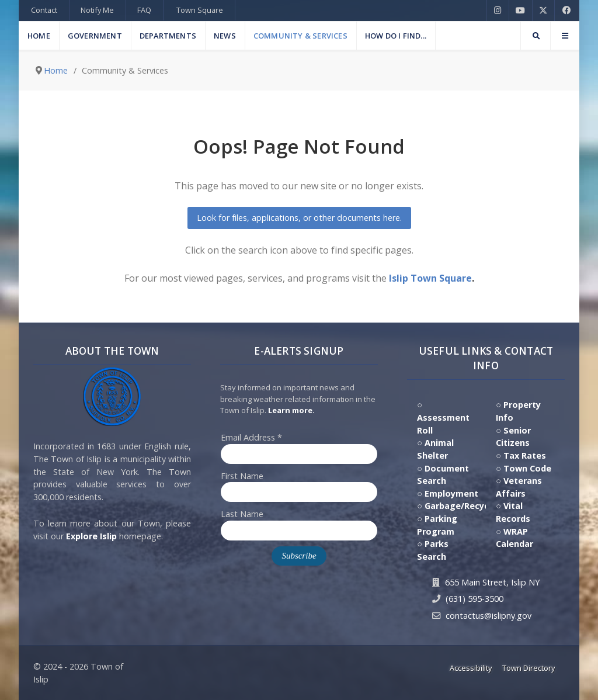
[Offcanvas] (565, 36)
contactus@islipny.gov (489, 616)
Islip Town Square (430, 278)
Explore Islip (91, 536)
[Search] (536, 36)
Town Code (527, 468)
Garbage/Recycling (465, 506)
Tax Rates (525, 455)
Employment (451, 493)
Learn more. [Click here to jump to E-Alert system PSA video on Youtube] (291, 410)
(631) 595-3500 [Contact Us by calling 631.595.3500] (474, 599)
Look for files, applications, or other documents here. (299, 218)
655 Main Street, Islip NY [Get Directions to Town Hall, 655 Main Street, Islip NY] (492, 582)
